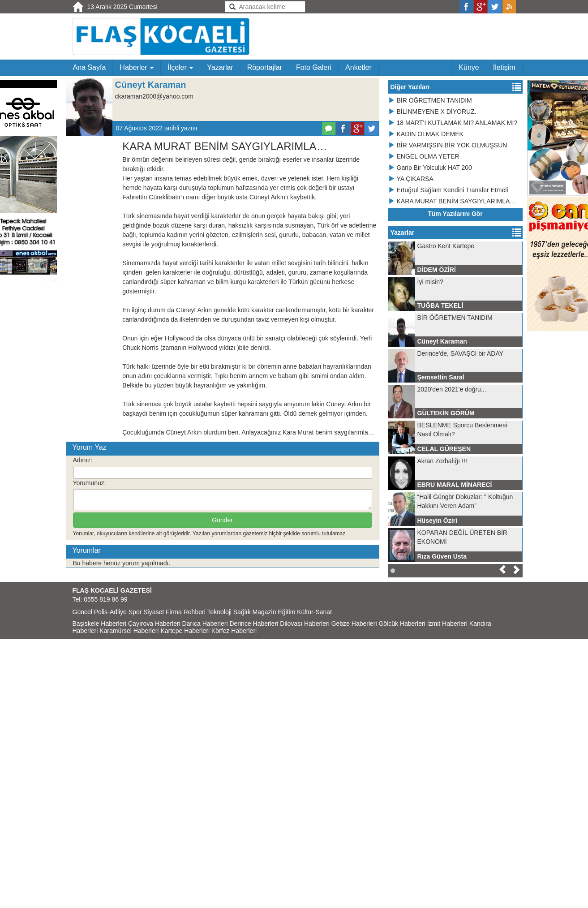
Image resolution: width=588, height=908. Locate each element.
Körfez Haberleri (234, 631)
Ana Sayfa (90, 67)
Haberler (137, 67)
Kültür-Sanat (314, 612)
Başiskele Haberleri (100, 624)
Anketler (358, 67)
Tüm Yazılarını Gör (455, 214)
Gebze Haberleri (354, 624)
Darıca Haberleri (205, 624)
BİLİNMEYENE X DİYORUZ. (432, 112)
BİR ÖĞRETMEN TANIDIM (430, 100)
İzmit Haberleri (447, 624)
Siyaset (154, 612)
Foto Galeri (314, 67)
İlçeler (180, 67)
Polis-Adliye (110, 612)
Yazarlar (220, 67)
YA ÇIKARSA (411, 179)
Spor (135, 612)
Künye (469, 67)
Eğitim (286, 612)
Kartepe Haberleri (185, 631)
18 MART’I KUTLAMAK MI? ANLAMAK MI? (453, 123)
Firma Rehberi (186, 612)
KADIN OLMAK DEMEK (426, 134)
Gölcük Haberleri (402, 624)
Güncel (82, 612)
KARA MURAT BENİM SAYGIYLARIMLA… (452, 201)
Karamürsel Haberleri (129, 631)
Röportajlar (265, 67)
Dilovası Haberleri (305, 624)
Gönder (222, 520)
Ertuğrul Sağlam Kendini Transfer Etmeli (448, 190)
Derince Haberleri (254, 624)
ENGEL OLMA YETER (424, 156)
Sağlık (242, 612)
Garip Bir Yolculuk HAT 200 (430, 168)
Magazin (264, 612)
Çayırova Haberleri (154, 624)
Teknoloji (219, 612)
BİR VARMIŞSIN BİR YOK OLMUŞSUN (448, 145)
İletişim (504, 67)
